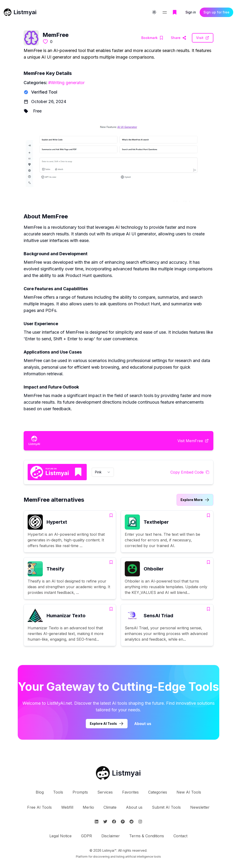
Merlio (88, 807)
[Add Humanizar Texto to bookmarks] (111, 609)
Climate (110, 807)
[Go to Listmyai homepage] (118, 773)
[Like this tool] (45, 42)
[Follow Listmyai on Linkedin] (97, 822)
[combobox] (103, 472)
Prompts (80, 792)
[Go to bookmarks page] (175, 12)
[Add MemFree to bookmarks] (152, 38)
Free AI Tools (39, 807)
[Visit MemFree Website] (179, 38)
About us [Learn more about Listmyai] (143, 724)
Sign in (191, 12)
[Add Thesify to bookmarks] (111, 562)
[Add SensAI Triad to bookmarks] (208, 609)
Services (105, 792)
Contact (180, 836)
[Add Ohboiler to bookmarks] (208, 562)
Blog (40, 792)
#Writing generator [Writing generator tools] (66, 83)
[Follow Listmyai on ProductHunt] (123, 822)
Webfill (67, 807)
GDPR (86, 836)
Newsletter (200, 807)
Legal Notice (60, 836)
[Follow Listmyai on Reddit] (131, 822)
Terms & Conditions (147, 836)
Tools (58, 792)
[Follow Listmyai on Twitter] (105, 822)
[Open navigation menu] (165, 12)
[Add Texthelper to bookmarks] (208, 515)
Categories (158, 792)
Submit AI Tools (166, 807)
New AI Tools (189, 792)
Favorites (130, 792)
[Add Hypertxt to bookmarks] (111, 515)
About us (134, 807)
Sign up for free (216, 12)
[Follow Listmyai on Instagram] (140, 822)
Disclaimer (111, 836)
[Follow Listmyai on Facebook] (114, 822)
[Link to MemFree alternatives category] (195, 500)
